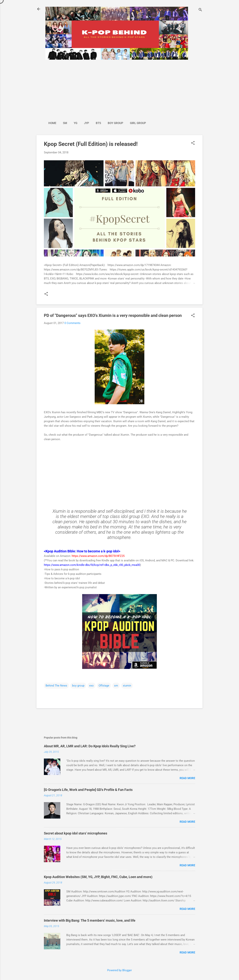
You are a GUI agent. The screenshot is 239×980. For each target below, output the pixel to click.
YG (76, 123)
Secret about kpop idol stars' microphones (76, 833)
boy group (78, 686)
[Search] (200, 10)
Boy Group (115, 123)
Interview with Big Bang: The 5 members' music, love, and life (90, 920)
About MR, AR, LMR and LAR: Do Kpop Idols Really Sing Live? (90, 746)
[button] (193, 143)
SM (65, 123)
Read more (187, 778)
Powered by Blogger (119, 970)
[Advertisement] (97, 88)
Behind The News (56, 686)
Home (52, 123)
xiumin (127, 686)
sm (116, 686)
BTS (98, 123)
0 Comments (72, 323)
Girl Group (138, 123)
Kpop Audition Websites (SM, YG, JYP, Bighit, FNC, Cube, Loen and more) (98, 877)
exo (91, 686)
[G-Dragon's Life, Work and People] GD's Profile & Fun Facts (88, 790)
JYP (87, 123)
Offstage (104, 686)
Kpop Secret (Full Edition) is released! (91, 144)
